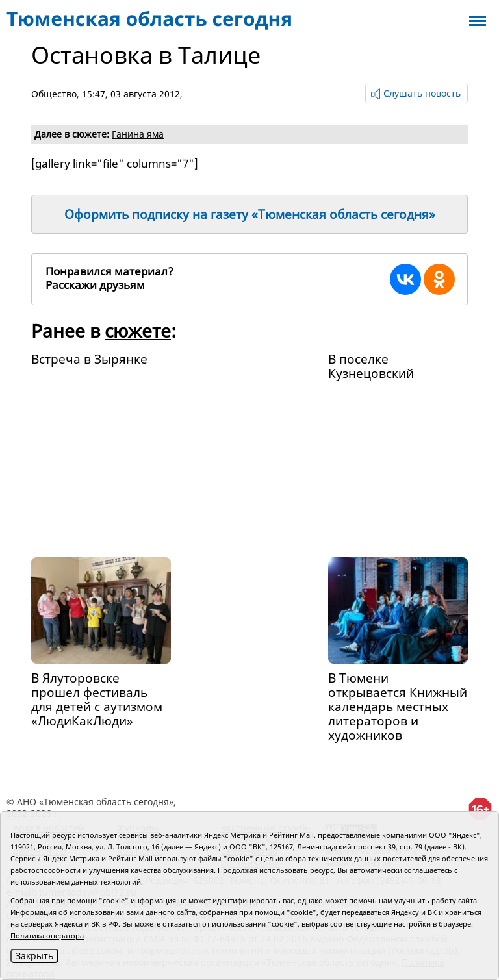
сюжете (138, 331)
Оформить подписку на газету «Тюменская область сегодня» (250, 214)
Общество (54, 94)
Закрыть (34, 956)
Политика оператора (47, 936)
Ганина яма (138, 134)
